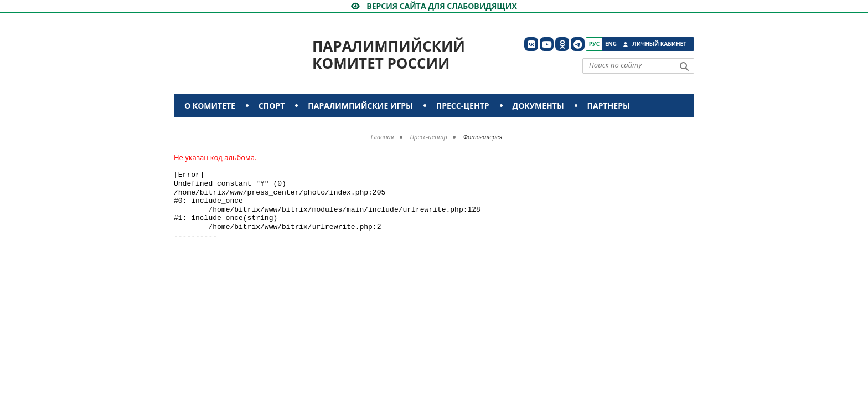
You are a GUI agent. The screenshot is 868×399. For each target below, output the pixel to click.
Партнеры (609, 106)
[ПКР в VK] (531, 44)
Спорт (272, 106)
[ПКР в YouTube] (547, 44)
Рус (594, 44)
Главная (383, 137)
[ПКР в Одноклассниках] (562, 44)
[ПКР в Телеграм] (578, 44)
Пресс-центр (463, 106)
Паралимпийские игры (360, 106)
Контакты (208, 129)
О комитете (210, 106)
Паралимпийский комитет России (389, 55)
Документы (538, 106)
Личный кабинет (659, 44)
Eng (611, 44)
